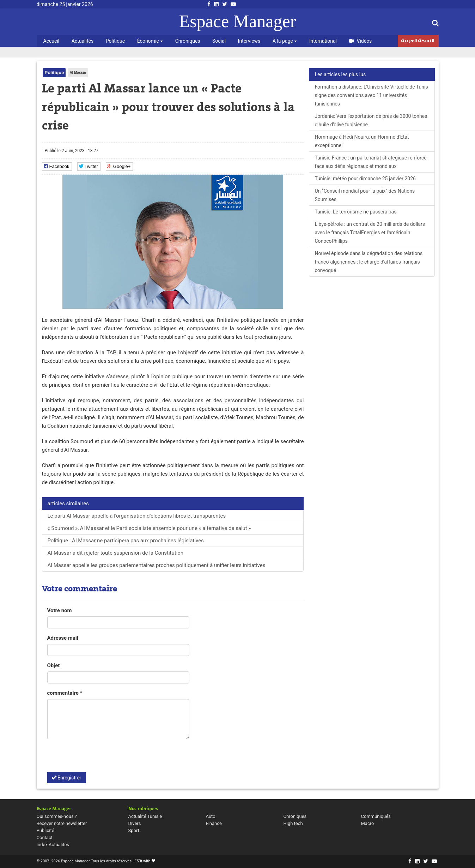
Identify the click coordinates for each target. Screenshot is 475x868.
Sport (134, 830)
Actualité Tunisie (145, 816)
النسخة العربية (418, 42)
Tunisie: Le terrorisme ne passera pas (355, 212)
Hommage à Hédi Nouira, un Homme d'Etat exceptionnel (362, 141)
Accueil (51, 41)
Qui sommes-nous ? (57, 816)
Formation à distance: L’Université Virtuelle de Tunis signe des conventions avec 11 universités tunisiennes (371, 95)
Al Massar (78, 73)
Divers (135, 823)
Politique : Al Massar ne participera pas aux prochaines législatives (126, 541)
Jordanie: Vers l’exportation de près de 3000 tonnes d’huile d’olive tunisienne (371, 120)
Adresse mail (63, 638)
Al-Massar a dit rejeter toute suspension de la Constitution (116, 553)
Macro (368, 823)
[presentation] (101, 758)
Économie (150, 41)
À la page (285, 41)
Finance (214, 823)
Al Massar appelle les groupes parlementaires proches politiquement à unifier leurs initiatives (157, 565)
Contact (45, 837)
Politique (115, 41)
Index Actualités (53, 845)
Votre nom (60, 610)
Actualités (83, 41)
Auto (211, 816)
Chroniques (188, 41)
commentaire (65, 693)
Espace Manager (238, 21)
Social (219, 41)
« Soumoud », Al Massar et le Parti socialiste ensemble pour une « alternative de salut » (149, 528)
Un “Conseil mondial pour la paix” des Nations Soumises (365, 195)
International (323, 41)
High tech (293, 823)
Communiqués (376, 816)
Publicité (45, 830)
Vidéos (361, 41)
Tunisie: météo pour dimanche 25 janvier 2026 (365, 179)
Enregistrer (66, 778)
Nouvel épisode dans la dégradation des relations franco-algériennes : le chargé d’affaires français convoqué (369, 262)
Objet (54, 665)
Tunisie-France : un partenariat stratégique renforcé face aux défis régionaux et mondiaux (370, 162)
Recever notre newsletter (62, 823)
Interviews (249, 41)
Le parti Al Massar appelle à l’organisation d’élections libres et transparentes (137, 516)
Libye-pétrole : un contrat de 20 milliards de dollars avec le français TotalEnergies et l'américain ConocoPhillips (370, 233)
